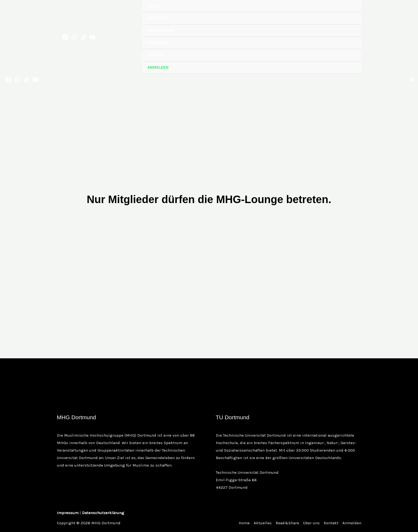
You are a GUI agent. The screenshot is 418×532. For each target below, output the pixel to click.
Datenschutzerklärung (103, 513)
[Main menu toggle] (413, 79)
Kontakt (156, 55)
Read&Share (161, 30)
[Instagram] (74, 37)
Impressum (68, 513)
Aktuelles (157, 18)
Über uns (157, 43)
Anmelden (158, 67)
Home (153, 6)
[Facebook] (65, 37)
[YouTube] (92, 37)
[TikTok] (83, 37)
